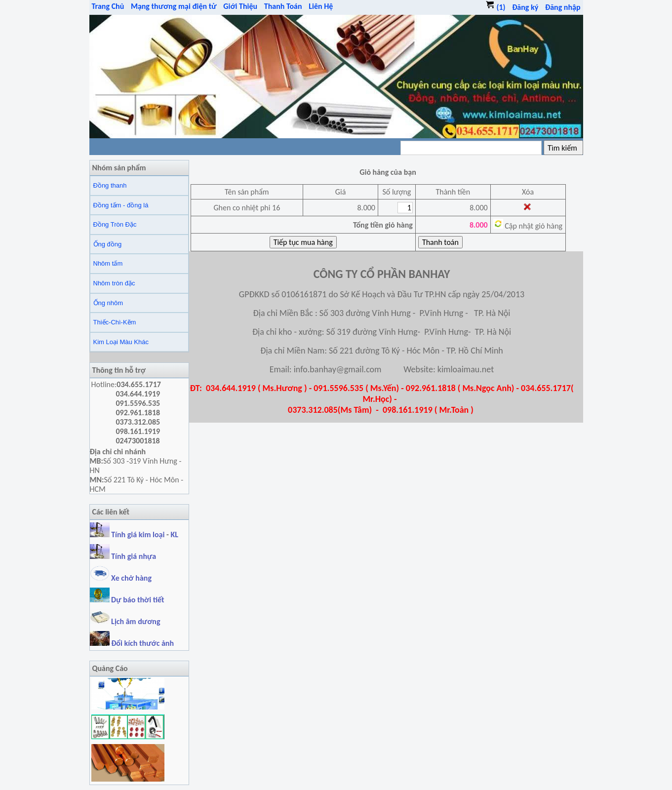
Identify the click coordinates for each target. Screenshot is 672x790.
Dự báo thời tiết (127, 600)
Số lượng (396, 192)
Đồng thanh (110, 185)
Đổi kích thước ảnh (142, 643)
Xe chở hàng (121, 578)
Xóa (528, 192)
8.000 (478, 208)
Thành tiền (453, 192)
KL (175, 534)
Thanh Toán (283, 6)
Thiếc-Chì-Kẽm (115, 322)
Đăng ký (525, 7)
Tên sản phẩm (247, 192)
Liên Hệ (321, 6)
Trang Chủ (108, 6)
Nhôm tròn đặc (114, 283)
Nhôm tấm (108, 263)
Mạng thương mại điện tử (174, 6)
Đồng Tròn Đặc (115, 224)
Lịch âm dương (125, 621)
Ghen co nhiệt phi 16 (247, 208)
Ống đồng (108, 244)
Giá (340, 192)
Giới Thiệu (240, 6)
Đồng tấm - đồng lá (121, 205)
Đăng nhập (563, 7)
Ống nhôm (108, 303)
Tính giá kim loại (139, 534)
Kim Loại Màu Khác (121, 342)
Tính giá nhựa (134, 556)
